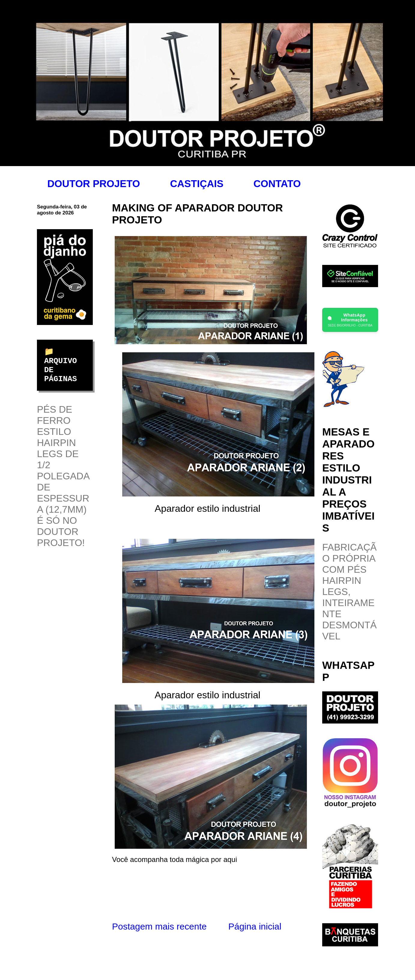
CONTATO (277, 184)
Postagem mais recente (159, 926)
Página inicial (255, 926)
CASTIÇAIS (197, 184)
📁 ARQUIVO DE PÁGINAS (61, 366)
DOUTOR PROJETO (94, 184)
